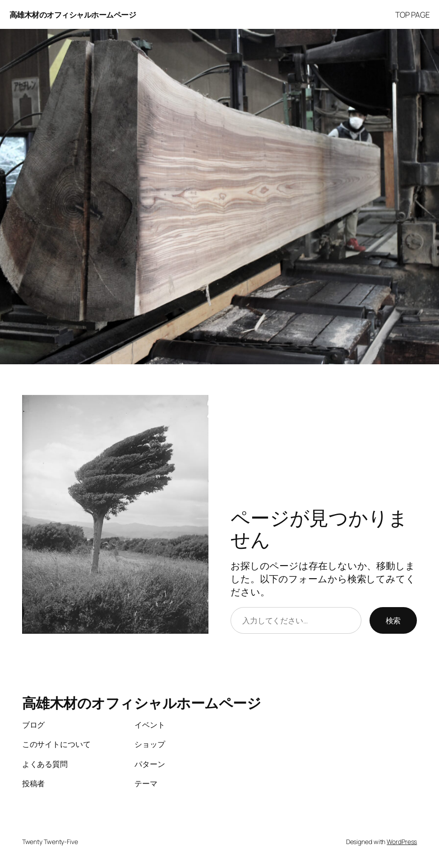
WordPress (402, 842)
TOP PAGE (412, 15)
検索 (393, 620)
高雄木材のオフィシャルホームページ (73, 15)
